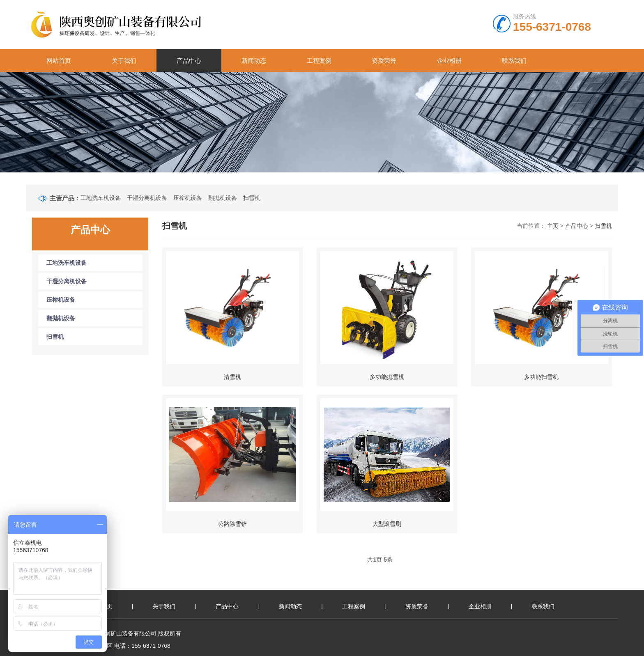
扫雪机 (252, 198)
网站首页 (59, 61)
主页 (553, 226)
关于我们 (124, 61)
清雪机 (232, 377)
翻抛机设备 (223, 198)
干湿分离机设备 (147, 198)
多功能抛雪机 (387, 377)
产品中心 (189, 61)
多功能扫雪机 (541, 377)
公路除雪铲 (232, 524)
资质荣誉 (384, 61)
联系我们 (514, 61)
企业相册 (449, 61)
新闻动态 (254, 61)
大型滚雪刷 (387, 524)
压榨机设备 (188, 198)
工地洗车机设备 (101, 198)
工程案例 (319, 61)
